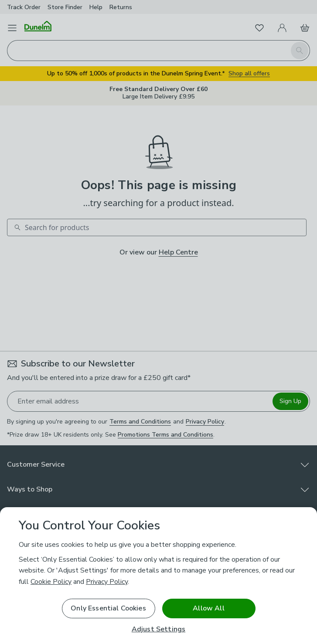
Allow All (208, 608)
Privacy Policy (107, 582)
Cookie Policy (51, 582)
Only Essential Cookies (108, 608)
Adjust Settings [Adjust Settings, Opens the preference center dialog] (158, 629)
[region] (158, 576)
